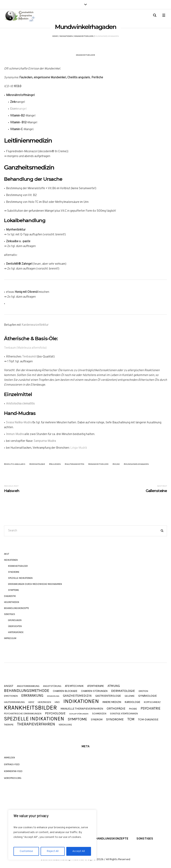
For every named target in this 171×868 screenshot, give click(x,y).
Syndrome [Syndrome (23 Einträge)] (115, 719)
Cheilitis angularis (15, 464)
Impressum (10, 638)
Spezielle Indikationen (20, 578)
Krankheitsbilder (84, 36)
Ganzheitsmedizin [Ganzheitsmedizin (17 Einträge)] (77, 696)
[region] (52, 835)
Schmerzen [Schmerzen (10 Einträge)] (99, 714)
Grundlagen (15, 620)
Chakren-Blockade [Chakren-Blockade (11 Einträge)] (65, 691)
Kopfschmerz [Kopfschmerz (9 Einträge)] (152, 702)
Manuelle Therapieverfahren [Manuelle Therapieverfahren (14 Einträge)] (82, 709)
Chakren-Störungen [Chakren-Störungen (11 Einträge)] (94, 691)
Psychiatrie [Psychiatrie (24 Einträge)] (151, 708)
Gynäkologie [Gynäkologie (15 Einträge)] (148, 696)
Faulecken (55, 464)
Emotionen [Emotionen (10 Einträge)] (11, 696)
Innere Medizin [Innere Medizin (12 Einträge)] (112, 702)
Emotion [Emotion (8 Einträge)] (143, 691)
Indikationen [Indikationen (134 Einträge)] (81, 701)
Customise (26, 851)
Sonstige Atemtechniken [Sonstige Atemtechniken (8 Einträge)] (124, 714)
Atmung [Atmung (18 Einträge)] (114, 686)
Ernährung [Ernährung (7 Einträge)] (53, 696)
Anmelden (9, 758)
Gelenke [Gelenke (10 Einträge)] (130, 696)
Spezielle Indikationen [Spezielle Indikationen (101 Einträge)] (34, 719)
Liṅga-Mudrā (79, 448)
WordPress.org (13, 778)
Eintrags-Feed (12, 764)
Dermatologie (38, 464)
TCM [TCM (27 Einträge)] (131, 719)
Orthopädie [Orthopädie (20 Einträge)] (116, 709)
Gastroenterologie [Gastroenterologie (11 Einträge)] (108, 696)
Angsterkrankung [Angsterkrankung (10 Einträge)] (28, 686)
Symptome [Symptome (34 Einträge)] (77, 719)
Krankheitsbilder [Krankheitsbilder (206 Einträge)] (30, 708)
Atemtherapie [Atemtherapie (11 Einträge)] (96, 686)
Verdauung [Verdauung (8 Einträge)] (65, 725)
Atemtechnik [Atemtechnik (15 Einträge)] (74, 686)
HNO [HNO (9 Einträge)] (57, 702)
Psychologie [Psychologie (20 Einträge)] (55, 713)
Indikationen (66, 36)
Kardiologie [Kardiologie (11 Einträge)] (133, 702)
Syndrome (14, 572)
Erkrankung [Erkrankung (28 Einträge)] (32, 695)
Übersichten (15, 626)
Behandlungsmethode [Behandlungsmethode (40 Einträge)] (27, 691)
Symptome (13, 590)
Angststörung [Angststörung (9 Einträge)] (52, 686)
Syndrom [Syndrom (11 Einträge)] (97, 719)
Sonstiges (10, 614)
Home (55, 36)
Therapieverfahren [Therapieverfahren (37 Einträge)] (36, 724)
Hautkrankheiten (75, 464)
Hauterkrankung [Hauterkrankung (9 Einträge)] (14, 702)
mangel (18, 109)
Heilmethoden (12, 602)
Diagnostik (10, 596)
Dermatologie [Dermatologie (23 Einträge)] (123, 691)
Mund (117, 464)
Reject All (53, 851)
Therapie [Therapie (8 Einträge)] (9, 725)
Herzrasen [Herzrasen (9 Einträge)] (44, 702)
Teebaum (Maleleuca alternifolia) (25, 348)
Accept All (79, 851)
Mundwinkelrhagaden (137, 464)
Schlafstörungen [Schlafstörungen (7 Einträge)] (79, 714)
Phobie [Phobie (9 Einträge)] (133, 709)
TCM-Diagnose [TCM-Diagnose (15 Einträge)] (148, 720)
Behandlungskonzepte (16, 608)
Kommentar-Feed (13, 771)
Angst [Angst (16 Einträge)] (9, 686)
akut (7, 554)
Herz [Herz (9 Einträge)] (31, 702)
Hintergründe (16, 632)
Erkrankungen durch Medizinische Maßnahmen (35, 584)
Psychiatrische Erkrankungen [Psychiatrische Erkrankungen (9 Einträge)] (23, 714)
